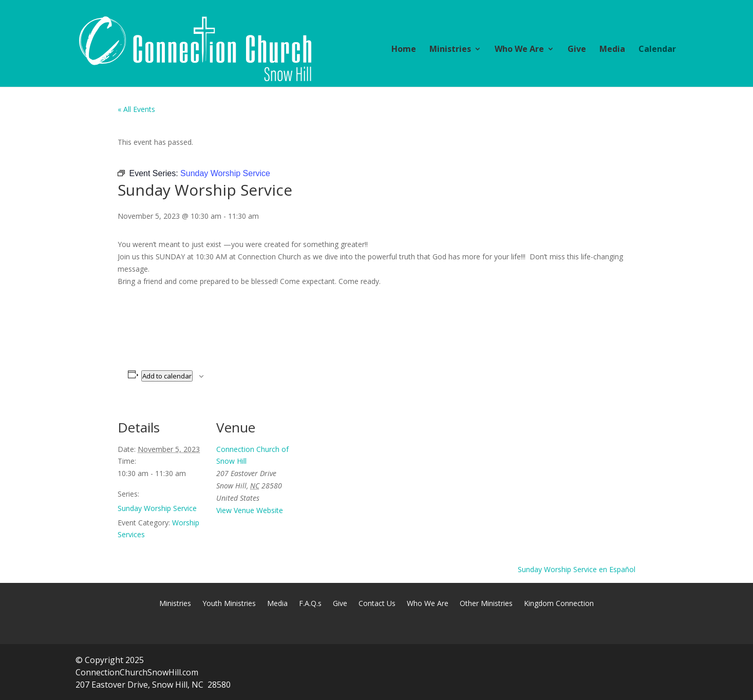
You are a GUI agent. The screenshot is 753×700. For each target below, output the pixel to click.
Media (612, 50)
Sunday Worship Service (157, 508)
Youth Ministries (229, 604)
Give (577, 50)
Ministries (450, 50)
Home (404, 50)
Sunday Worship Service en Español (577, 569)
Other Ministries (486, 604)
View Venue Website (250, 510)
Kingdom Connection (559, 604)
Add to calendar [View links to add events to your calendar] (167, 376)
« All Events (136, 109)
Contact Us (377, 604)
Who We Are (519, 50)
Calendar (657, 50)
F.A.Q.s (310, 604)
